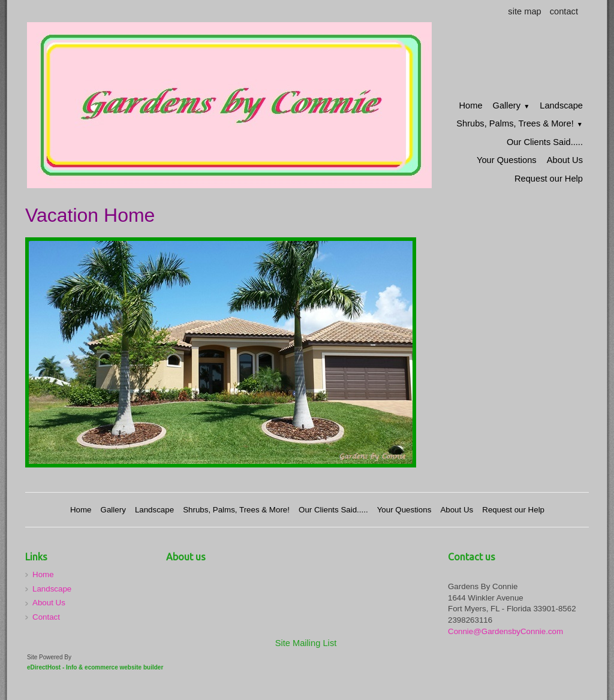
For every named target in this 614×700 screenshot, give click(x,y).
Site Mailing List (306, 643)
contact (564, 11)
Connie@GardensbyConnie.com (505, 631)
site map (524, 11)
